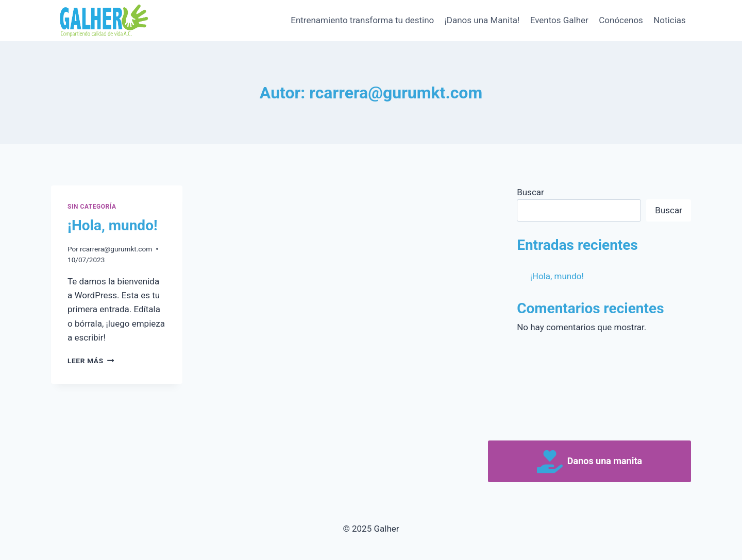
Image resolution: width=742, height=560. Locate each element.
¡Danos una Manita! (482, 20)
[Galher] (103, 20)
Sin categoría (92, 207)
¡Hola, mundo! (113, 225)
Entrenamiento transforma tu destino (362, 20)
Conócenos (621, 20)
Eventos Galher (559, 20)
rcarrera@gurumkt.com (116, 249)
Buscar (530, 192)
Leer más (91, 361)
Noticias (670, 20)
